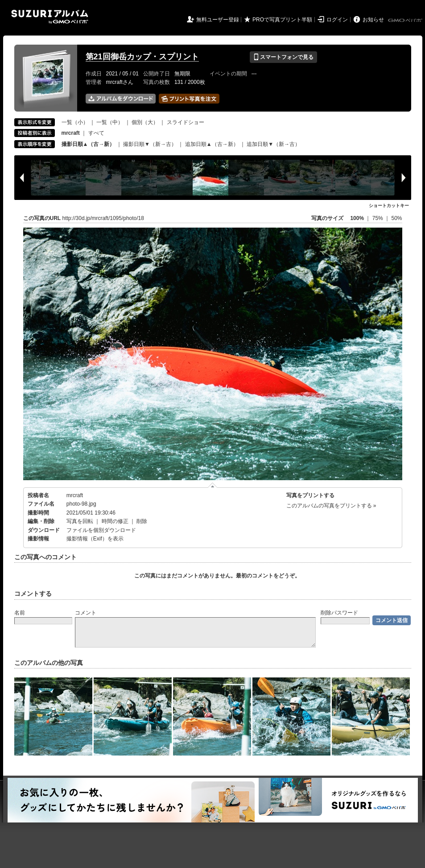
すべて (96, 133)
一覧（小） (75, 122)
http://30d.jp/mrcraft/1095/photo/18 (103, 218)
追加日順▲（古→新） (212, 144)
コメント (86, 613)
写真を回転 (80, 521)
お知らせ (373, 20)
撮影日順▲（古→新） (88, 144)
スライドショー (186, 122)
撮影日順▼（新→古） (150, 144)
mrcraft (75, 495)
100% (357, 218)
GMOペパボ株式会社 (406, 21)
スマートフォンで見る (283, 57)
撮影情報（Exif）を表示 (95, 539)
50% (396, 218)
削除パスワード (339, 613)
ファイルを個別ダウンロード (101, 530)
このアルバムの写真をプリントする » (331, 506)
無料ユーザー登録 (218, 20)
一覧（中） (110, 122)
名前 (20, 613)
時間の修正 (115, 521)
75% (378, 218)
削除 (142, 521)
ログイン (337, 20)
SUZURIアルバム (50, 17)
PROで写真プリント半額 (282, 20)
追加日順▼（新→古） (273, 144)
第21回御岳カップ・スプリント (142, 57)
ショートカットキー (389, 206)
